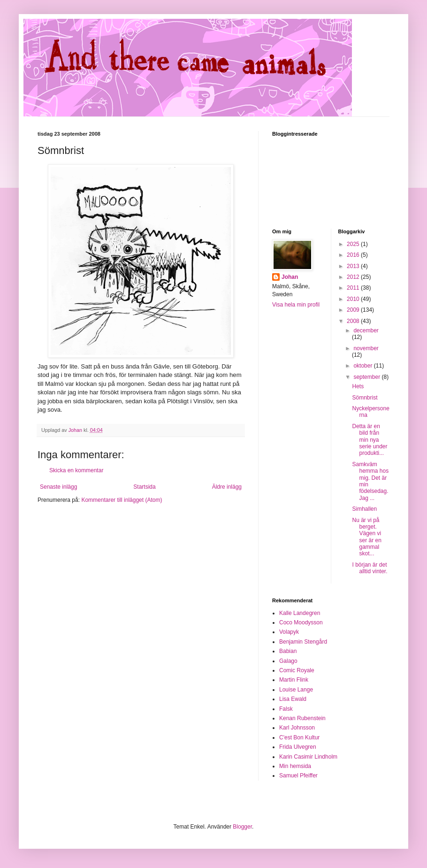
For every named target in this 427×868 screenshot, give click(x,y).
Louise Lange (296, 690)
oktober (363, 366)
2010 (354, 299)
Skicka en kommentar (76, 470)
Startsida (144, 487)
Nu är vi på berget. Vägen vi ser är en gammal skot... (366, 537)
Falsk (286, 709)
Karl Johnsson (297, 728)
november (366, 348)
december (366, 330)
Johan (290, 277)
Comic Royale (297, 670)
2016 (354, 255)
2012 (354, 277)
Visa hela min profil (296, 305)
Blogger (242, 827)
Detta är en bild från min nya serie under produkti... (370, 440)
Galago (288, 661)
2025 (354, 244)
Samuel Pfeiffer (298, 776)
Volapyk (289, 632)
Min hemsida (295, 766)
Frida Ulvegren (298, 747)
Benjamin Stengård (303, 642)
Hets (358, 386)
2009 (354, 310)
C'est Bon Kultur (299, 737)
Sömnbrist (365, 398)
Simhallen (364, 509)
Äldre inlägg (227, 487)
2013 (354, 266)
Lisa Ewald (293, 699)
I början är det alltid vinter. (370, 568)
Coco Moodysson (301, 622)
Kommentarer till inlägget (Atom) (122, 500)
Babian (288, 651)
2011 (354, 288)
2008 (354, 321)
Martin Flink (294, 680)
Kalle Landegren (300, 613)
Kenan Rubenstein (302, 718)
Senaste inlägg (58, 487)
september (367, 377)
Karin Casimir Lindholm (308, 757)
